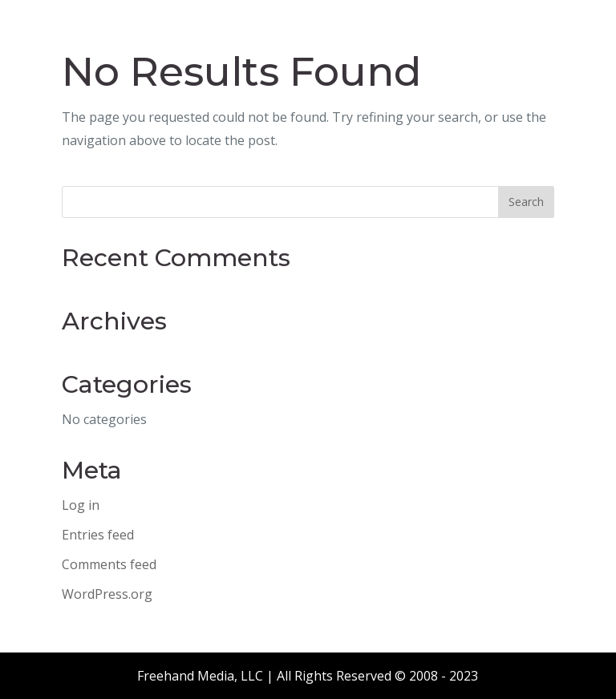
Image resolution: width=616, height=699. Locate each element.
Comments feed (109, 564)
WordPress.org (107, 594)
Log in (81, 505)
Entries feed (98, 535)
